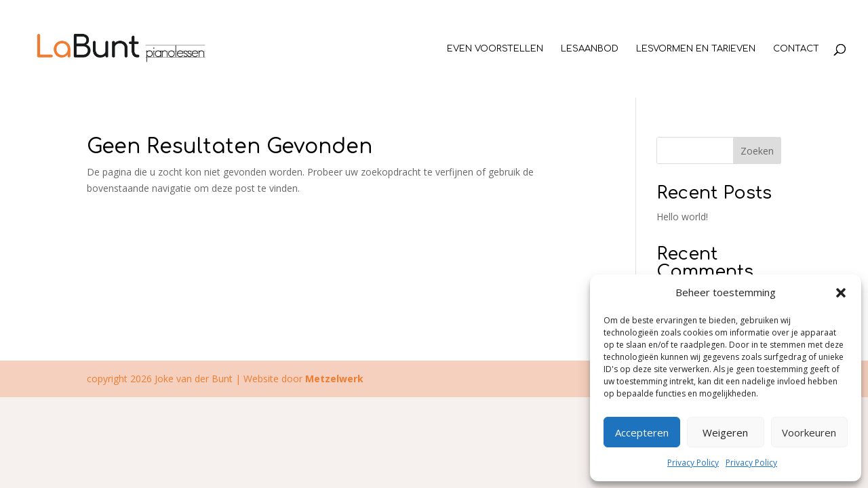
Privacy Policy (693, 463)
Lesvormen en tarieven (696, 49)
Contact (796, 49)
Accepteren (642, 432)
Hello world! (682, 217)
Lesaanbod (590, 49)
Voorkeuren (809, 432)
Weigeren (725, 432)
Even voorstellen (495, 49)
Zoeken (757, 151)
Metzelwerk (334, 379)
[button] (841, 293)
